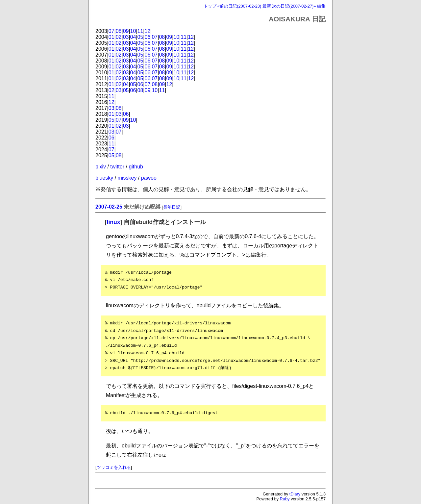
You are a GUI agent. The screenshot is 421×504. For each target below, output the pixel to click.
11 (140, 31)
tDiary (295, 494)
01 (111, 37)
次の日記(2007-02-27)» (294, 6)
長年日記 (172, 207)
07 (111, 31)
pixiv (101, 167)
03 (126, 37)
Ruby (285, 499)
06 (148, 37)
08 (119, 31)
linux (114, 222)
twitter (117, 167)
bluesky (104, 178)
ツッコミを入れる (114, 467)
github (136, 167)
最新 (267, 6)
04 (133, 37)
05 (140, 37)
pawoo (149, 178)
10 (133, 31)
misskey (127, 178)
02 (119, 37)
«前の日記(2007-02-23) (239, 6)
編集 (321, 6)
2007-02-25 (109, 207)
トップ (210, 6)
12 (148, 31)
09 (126, 31)
